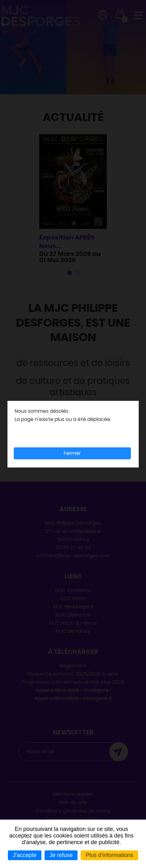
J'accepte (25, 855)
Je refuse (61, 855)
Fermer (72, 453)
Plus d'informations (110, 855)
